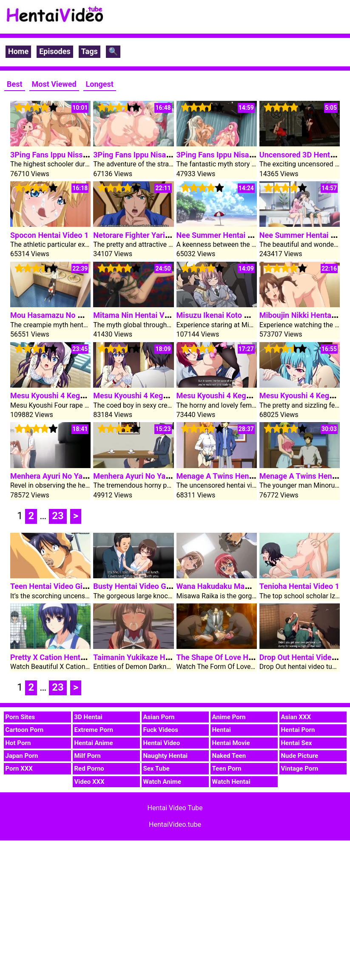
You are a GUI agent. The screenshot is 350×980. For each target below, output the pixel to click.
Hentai (222, 730)
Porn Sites (20, 717)
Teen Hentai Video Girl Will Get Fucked (76, 586)
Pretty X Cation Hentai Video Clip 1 (70, 657)
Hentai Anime (94, 743)
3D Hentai (88, 717)
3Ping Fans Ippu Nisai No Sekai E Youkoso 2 (169, 155)
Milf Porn (88, 756)
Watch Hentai (231, 782)
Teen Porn (227, 769)
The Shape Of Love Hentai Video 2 (235, 657)
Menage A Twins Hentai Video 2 (231, 476)
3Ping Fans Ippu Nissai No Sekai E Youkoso (85, 155)
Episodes (55, 51)
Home (18, 51)
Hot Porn (18, 743)
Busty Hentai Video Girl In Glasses (152, 586)
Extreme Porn (94, 730)
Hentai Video (162, 743)
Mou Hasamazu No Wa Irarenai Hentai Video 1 (90, 315)
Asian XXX (296, 717)
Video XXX (90, 782)
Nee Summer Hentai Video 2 (225, 235)
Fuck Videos (161, 730)
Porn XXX (19, 769)
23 (58, 516)
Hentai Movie (231, 743)
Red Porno (89, 769)
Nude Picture (300, 756)
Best (15, 84)
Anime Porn (229, 717)
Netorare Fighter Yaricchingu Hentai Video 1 (169, 235)
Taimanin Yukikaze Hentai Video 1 (152, 657)
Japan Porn (22, 756)
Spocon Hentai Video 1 (49, 235)
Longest (100, 84)
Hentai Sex (297, 743)
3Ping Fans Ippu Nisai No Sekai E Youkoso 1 (252, 155)
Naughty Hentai (166, 756)
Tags (90, 51)
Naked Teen (229, 756)
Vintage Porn (300, 769)
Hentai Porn (298, 730)
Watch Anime (162, 782)
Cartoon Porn (25, 730)
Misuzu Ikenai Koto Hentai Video (232, 315)
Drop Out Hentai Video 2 (301, 657)
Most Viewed (54, 84)
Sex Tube (157, 769)
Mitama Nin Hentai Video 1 (139, 315)
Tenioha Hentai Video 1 (299, 586)
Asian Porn (159, 717)
